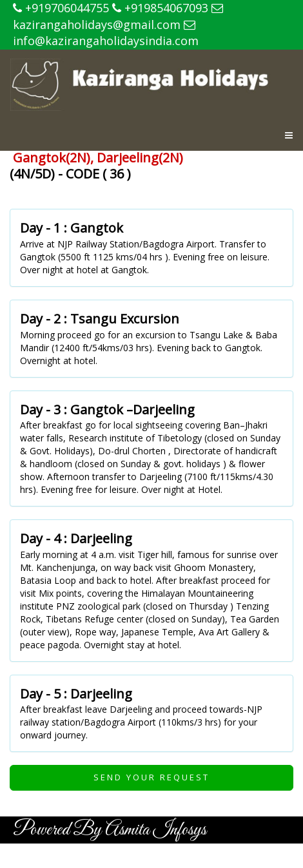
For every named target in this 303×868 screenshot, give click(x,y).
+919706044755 (61, 8)
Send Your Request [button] (151, 777)
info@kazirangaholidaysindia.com (106, 34)
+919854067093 (160, 8)
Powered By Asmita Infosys (110, 830)
